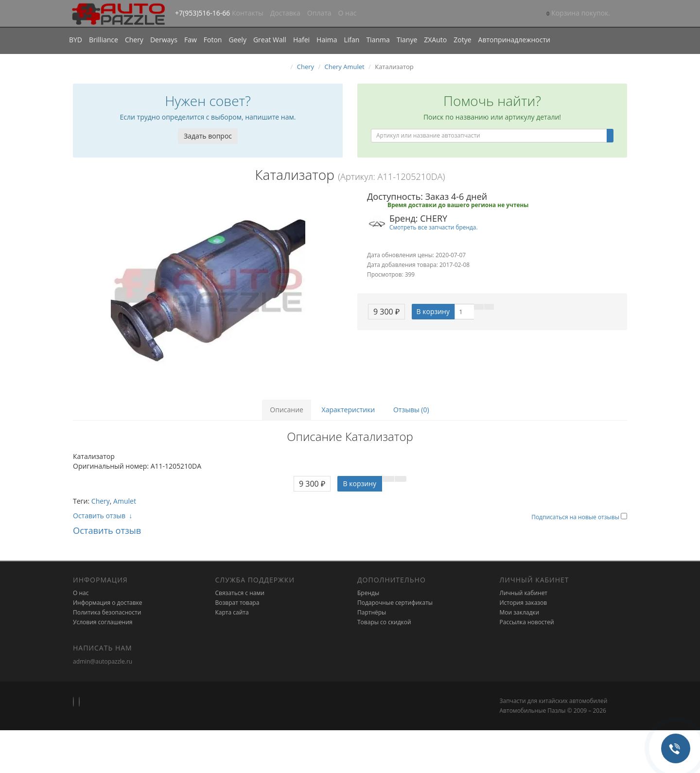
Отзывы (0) (411, 410)
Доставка (285, 13)
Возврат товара (237, 603)
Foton (213, 40)
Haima (327, 40)
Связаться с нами (240, 593)
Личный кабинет (524, 593)
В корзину (433, 311)
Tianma (378, 40)
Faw (191, 40)
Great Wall (270, 40)
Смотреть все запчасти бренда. (434, 227)
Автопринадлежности (514, 40)
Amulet (125, 501)
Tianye (407, 40)
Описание (287, 410)
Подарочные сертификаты (395, 603)
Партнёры (372, 612)
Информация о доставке (108, 603)
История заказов (524, 603)
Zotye (462, 40)
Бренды (368, 593)
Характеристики (349, 410)
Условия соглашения (103, 622)
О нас (348, 13)
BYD (76, 40)
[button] (578, 14)
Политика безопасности (107, 612)
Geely (237, 40)
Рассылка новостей (527, 622)
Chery (134, 40)
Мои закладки (520, 612)
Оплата (319, 13)
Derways (164, 40)
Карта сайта (232, 612)
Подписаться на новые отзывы (576, 517)
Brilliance (104, 40)
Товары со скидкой (384, 622)
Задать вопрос (208, 136)
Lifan (351, 40)
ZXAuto (435, 40)
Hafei (301, 40)
